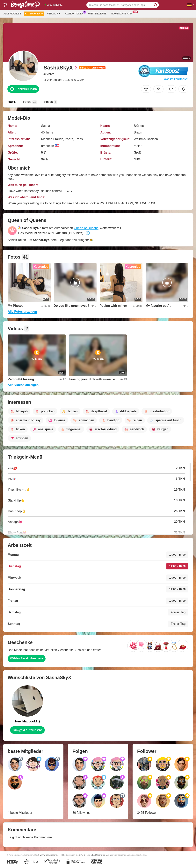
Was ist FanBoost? (176, 79)
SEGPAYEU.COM (99, 855)
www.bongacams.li (50, 855)
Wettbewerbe (97, 14)
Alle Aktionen (75, 13)
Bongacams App (123, 13)
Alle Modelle (12, 14)
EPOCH (83, 855)
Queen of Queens (86, 228)
